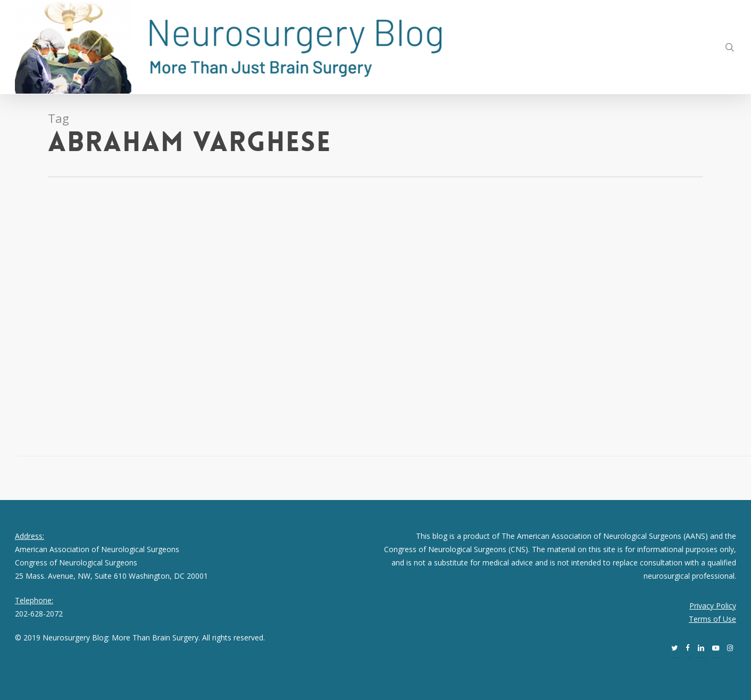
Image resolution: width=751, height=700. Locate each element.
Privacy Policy (713, 606)
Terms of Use (712, 619)
